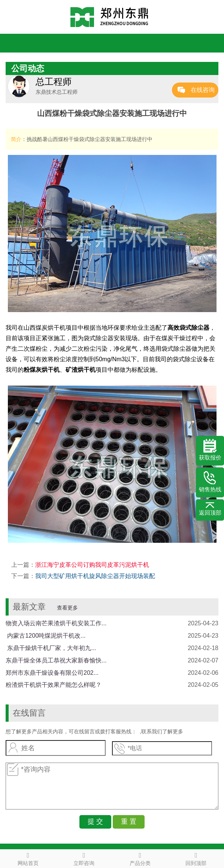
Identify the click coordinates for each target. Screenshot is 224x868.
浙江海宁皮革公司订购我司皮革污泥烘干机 (92, 565)
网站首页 (28, 858)
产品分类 (140, 858)
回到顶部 (196, 858)
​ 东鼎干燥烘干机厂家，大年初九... (51, 648)
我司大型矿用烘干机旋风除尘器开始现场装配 (95, 576)
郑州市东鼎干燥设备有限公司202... (52, 673)
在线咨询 (203, 90)
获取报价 (210, 450)
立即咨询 (84, 858)
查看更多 (67, 608)
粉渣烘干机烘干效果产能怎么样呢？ (54, 685)
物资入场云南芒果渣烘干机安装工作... (56, 623)
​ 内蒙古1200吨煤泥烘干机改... (46, 636)
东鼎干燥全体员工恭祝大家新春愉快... (56, 660)
